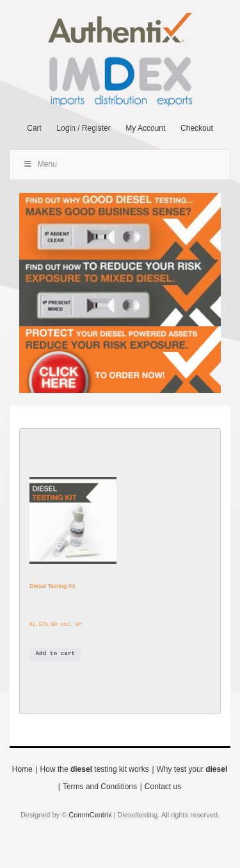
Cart (34, 128)
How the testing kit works (95, 769)
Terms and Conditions (100, 787)
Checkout (197, 128)
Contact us (163, 787)
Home (22, 769)
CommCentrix (90, 815)
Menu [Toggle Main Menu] (40, 164)
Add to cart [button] (55, 654)
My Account (145, 128)
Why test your (192, 769)
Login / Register (84, 128)
